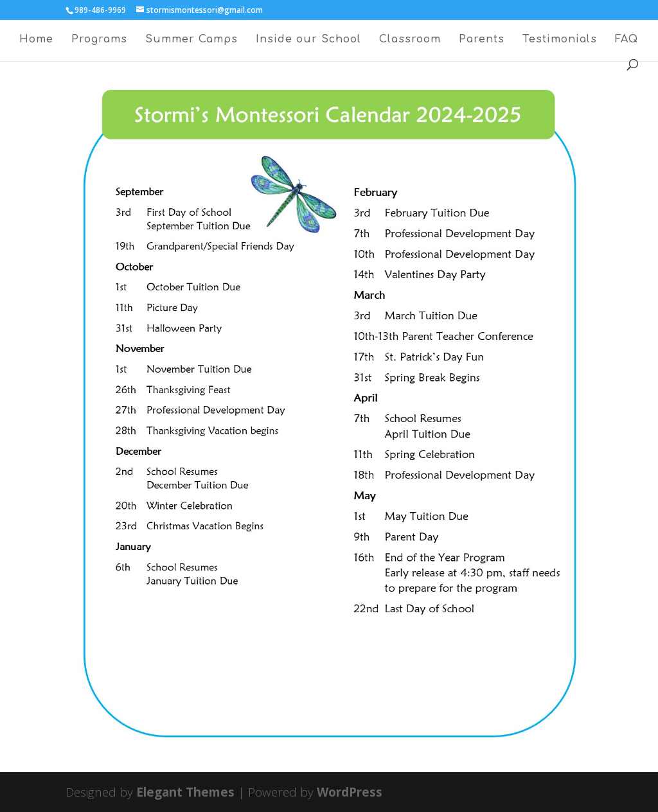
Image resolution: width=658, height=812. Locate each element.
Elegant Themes (185, 792)
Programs (99, 40)
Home (36, 40)
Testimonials (560, 40)
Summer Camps (191, 40)
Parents (482, 40)
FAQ (627, 40)
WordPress (350, 792)
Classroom (410, 40)
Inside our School (308, 40)
